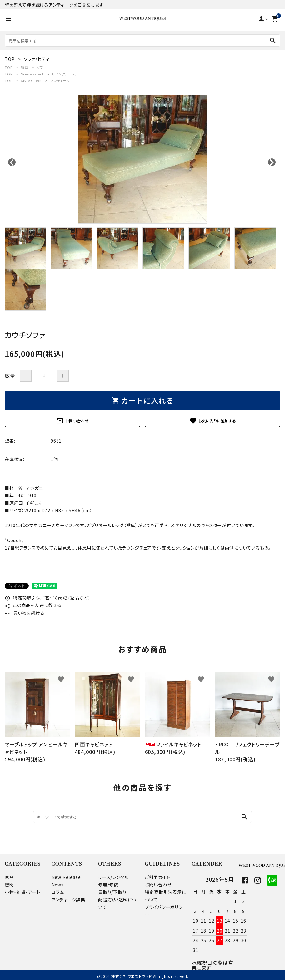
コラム (58, 892)
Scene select (32, 74)
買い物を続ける (25, 613)
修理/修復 (108, 885)
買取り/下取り (112, 892)
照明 (9, 885)
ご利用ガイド (158, 877)
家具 (25, 67)
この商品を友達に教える (33, 605)
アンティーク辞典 (68, 900)
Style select (31, 80)
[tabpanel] (142, 159)
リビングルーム (64, 74)
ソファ (41, 67)
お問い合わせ (73, 421)
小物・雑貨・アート (22, 892)
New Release (66, 877)
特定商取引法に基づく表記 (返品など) (47, 598)
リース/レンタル (113, 877)
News (58, 885)
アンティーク (60, 80)
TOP (8, 67)
